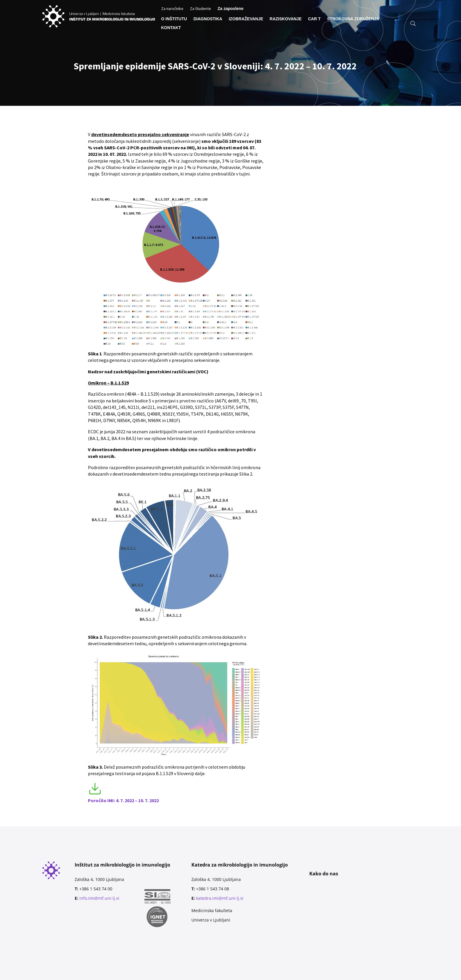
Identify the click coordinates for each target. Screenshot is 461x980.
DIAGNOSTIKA (208, 19)
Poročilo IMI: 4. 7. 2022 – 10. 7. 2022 (123, 800)
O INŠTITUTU (174, 19)
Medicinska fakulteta (212, 910)
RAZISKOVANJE (286, 19)
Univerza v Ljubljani (211, 920)
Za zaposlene (230, 9)
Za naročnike (172, 9)
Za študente (201, 9)
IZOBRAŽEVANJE (246, 19)
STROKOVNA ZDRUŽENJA (353, 19)
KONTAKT (171, 28)
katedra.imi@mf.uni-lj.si (220, 898)
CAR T (314, 19)
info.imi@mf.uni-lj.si (99, 898)
